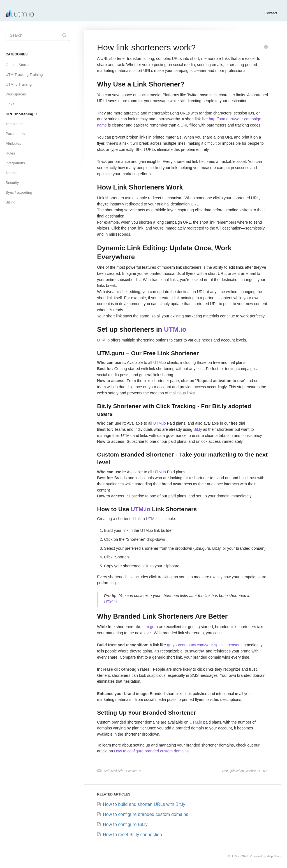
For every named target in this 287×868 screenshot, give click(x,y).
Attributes (13, 143)
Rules (10, 153)
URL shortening (22, 114)
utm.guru (150, 627)
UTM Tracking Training (24, 75)
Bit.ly (198, 429)
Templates (14, 124)
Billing (11, 202)
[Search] (38, 35)
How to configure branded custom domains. (152, 751)
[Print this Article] (266, 48)
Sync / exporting (19, 192)
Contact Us (133, 771)
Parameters (15, 134)
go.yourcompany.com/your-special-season (204, 645)
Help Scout (274, 856)
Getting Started (18, 65)
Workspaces (16, 94)
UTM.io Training (19, 84)
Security (12, 183)
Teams (11, 173)
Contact (271, 13)
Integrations (15, 163)
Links (10, 104)
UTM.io (175, 329)
